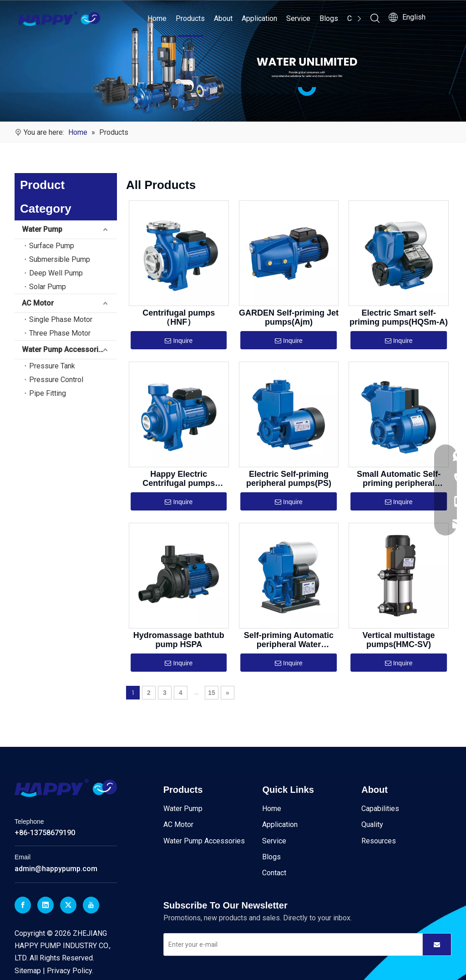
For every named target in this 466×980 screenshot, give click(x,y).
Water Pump (42, 229)
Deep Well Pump (56, 273)
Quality (372, 824)
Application (259, 18)
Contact (274, 873)
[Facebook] (23, 905)
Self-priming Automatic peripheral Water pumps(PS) (289, 640)
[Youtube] (91, 905)
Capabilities (380, 809)
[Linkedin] (46, 905)
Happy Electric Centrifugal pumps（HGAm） (179, 479)
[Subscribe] (437, 944)
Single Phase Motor (61, 319)
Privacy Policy (69, 970)
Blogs (329, 18)
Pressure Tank (52, 366)
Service (298, 18)
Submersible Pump (60, 259)
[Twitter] (68, 905)
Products (190, 18)
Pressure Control (56, 380)
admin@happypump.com (56, 869)
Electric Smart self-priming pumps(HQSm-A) (399, 317)
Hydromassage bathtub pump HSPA (179, 640)
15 (212, 693)
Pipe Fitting (48, 393)
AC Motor (38, 303)
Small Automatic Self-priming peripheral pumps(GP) (399, 479)
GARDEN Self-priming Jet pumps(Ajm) (289, 317)
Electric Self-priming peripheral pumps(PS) (289, 479)
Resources (379, 840)
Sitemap (28, 970)
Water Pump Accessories (64, 350)
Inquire (179, 341)
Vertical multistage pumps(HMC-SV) (399, 640)
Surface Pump (52, 246)
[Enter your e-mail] (291, 944)
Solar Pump (48, 287)
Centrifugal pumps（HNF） (179, 317)
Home (157, 18)
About (223, 18)
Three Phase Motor (60, 333)
